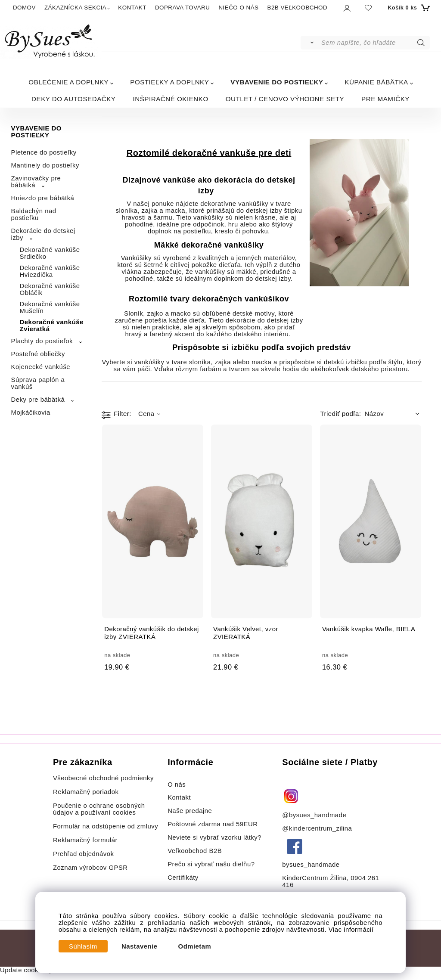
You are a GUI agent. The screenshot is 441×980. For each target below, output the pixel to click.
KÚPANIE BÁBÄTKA (376, 82)
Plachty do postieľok (42, 341)
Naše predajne (190, 811)
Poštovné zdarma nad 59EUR (213, 824)
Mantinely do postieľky (45, 165)
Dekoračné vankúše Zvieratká (52, 326)
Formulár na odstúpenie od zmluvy (106, 826)
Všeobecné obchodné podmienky (103, 778)
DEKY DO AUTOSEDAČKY (73, 99)
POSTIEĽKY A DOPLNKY (169, 82)
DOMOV (24, 8)
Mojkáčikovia (31, 412)
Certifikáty (183, 878)
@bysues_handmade (314, 815)
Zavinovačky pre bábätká (36, 182)
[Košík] (408, 8)
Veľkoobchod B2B (195, 851)
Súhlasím (83, 946)
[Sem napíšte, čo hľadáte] (375, 43)
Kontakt (180, 797)
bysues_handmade (312, 865)
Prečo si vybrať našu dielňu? (211, 864)
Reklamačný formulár (85, 840)
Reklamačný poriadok (86, 792)
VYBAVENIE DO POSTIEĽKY (277, 82)
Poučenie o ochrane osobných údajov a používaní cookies (99, 809)
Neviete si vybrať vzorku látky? (214, 837)
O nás (177, 785)
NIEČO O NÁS (238, 8)
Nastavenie (140, 946)
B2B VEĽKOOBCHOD (297, 8)
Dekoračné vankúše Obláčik (50, 289)
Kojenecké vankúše (41, 367)
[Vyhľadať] (310, 43)
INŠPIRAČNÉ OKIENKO (171, 99)
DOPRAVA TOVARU (183, 8)
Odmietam (195, 946)
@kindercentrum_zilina (318, 828)
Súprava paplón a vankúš (38, 383)
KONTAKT (132, 8)
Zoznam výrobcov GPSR (90, 868)
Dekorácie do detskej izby (43, 234)
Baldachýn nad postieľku (34, 214)
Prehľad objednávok (84, 854)
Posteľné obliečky (38, 354)
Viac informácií (351, 930)
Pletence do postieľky (44, 152)
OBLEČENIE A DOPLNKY (68, 82)
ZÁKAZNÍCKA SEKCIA (75, 8)
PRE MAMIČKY (385, 99)
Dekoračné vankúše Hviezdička (50, 271)
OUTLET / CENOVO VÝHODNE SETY (285, 99)
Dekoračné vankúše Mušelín (50, 307)
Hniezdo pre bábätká (43, 198)
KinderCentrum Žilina (314, 878)
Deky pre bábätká (38, 400)
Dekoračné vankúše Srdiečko (50, 253)
